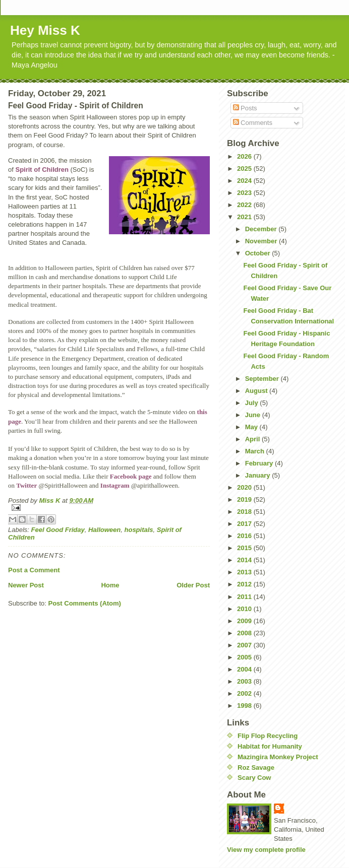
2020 (245, 487)
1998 (245, 706)
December (262, 229)
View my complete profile (266, 850)
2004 (245, 669)
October (258, 253)
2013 (245, 572)
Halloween (104, 530)
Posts (245, 108)
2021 (245, 217)
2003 (245, 681)
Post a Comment (34, 570)
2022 (245, 205)
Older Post (193, 585)
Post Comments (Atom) (85, 603)
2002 (245, 693)
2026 (245, 156)
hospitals (139, 530)
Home (110, 585)
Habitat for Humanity (270, 746)
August (257, 391)
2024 (245, 181)
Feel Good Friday (58, 530)
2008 (245, 633)
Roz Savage (256, 767)
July (253, 403)
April (253, 439)
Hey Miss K (45, 30)
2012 (245, 584)
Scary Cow (254, 778)
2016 (245, 536)
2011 (245, 597)
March (256, 451)
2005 (245, 657)
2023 (245, 193)
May (252, 427)
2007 (245, 645)
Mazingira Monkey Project (278, 757)
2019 (245, 499)
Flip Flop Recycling (268, 736)
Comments (253, 123)
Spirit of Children (42, 170)
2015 (245, 548)
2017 (245, 524)
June (254, 415)
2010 (245, 609)
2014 (245, 560)
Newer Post (26, 585)
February (260, 463)
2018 (245, 512)
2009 (245, 621)
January (258, 475)
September (263, 379)
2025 (245, 169)
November (262, 241)
